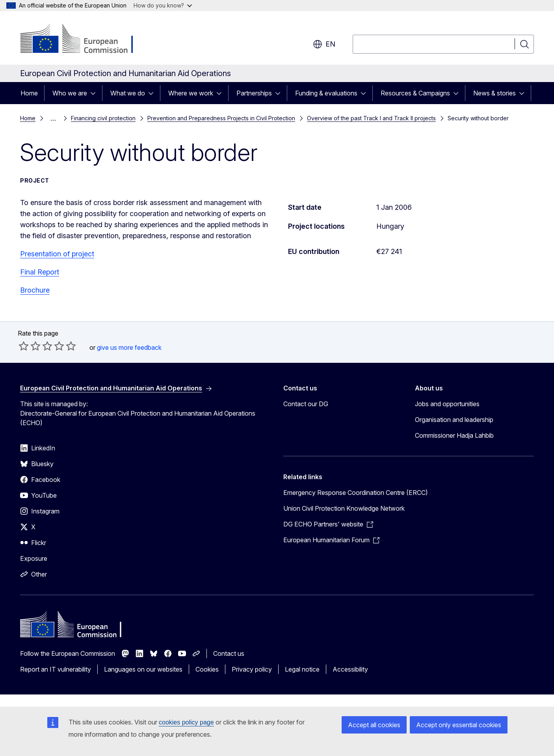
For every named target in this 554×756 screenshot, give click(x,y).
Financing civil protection (103, 118)
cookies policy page (186, 722)
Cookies (207, 669)
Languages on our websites (143, 669)
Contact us (229, 653)
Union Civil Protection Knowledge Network (344, 508)
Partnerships (254, 93)
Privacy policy (252, 669)
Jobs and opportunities (447, 404)
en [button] (324, 44)
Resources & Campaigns (415, 93)
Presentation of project (57, 254)
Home (29, 93)
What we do (128, 93)
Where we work (191, 93)
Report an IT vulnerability (56, 669)
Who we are (70, 93)
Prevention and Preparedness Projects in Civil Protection (221, 118)
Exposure (34, 558)
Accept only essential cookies (459, 725)
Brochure (35, 290)
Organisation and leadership (454, 420)
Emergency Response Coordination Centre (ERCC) (356, 493)
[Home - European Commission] (84, 39)
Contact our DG (306, 404)
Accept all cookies (374, 725)
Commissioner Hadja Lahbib (454, 435)
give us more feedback (129, 347)
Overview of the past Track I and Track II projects (371, 118)
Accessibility (350, 669)
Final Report (40, 272)
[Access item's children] (95, 93)
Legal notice (302, 669)
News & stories (495, 93)
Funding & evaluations (326, 93)
